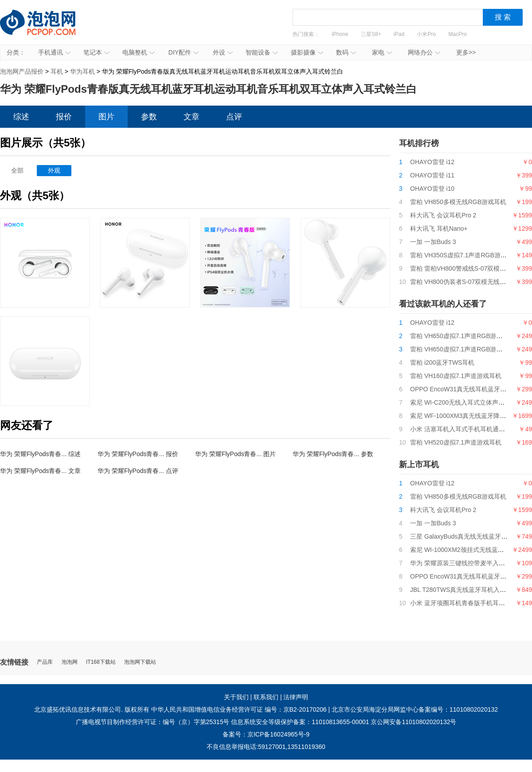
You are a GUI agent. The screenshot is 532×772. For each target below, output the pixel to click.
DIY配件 (184, 52)
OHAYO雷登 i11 (432, 175)
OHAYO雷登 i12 (432, 162)
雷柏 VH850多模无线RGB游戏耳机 (458, 202)
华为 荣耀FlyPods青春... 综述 (40, 454)
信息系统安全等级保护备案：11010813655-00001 (300, 722)
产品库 (45, 662)
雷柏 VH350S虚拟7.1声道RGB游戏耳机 (465, 255)
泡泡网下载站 (140, 662)
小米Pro (426, 34)
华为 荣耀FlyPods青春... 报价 (138, 454)
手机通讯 (54, 52)
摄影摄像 (307, 52)
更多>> (466, 52)
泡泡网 (70, 662)
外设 (223, 52)
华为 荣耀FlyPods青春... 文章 (40, 471)
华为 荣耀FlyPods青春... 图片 (235, 454)
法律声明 (296, 697)
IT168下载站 (101, 662)
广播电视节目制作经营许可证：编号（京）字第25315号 (153, 722)
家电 (382, 52)
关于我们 (236, 697)
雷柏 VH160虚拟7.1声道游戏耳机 (456, 376)
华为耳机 (82, 71)
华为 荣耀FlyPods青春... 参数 (333, 454)
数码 (346, 52)
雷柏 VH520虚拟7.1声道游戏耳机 (456, 442)
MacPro (458, 34)
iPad (399, 34)
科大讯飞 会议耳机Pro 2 (443, 215)
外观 (54, 170)
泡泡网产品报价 (47, 29)
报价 (64, 117)
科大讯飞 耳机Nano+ (439, 228)
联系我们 (266, 697)
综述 (21, 117)
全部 (17, 170)
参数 (149, 117)
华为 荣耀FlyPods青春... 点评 (138, 471)
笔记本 (96, 52)
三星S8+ (371, 34)
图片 (106, 117)
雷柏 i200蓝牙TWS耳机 (442, 362)
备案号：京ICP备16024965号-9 (266, 734)
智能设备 (262, 52)
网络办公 (424, 52)
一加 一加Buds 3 (433, 242)
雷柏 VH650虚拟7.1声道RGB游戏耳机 (463, 349)
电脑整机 (139, 52)
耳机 (57, 71)
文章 (192, 117)
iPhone (340, 34)
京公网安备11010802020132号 (413, 722)
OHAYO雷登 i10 (432, 189)
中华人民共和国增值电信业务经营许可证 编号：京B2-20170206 (239, 709)
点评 (234, 117)
